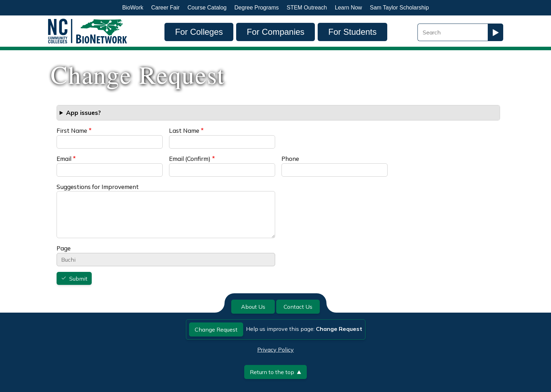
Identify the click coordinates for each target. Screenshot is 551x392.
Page (64, 248)
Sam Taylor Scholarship (400, 8)
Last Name (184, 130)
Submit (78, 279)
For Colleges (199, 32)
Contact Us (298, 307)
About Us (253, 307)
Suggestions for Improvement (98, 187)
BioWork (133, 8)
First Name (72, 130)
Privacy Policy (275, 349)
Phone (290, 159)
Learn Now (348, 8)
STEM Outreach (307, 8)
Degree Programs (257, 8)
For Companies (275, 32)
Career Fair (165, 8)
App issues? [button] (83, 113)
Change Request (216, 329)
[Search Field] (453, 32)
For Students (352, 32)
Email (64, 159)
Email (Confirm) (190, 159)
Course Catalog (207, 8)
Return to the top (275, 372)
